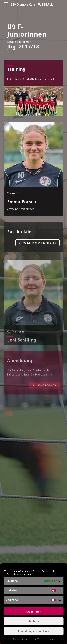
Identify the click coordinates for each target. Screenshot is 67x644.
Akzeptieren (33, 612)
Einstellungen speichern (34, 631)
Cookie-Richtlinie (21, 639)
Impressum (49, 639)
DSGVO (37, 639)
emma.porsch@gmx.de (21, 209)
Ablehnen (34, 621)
